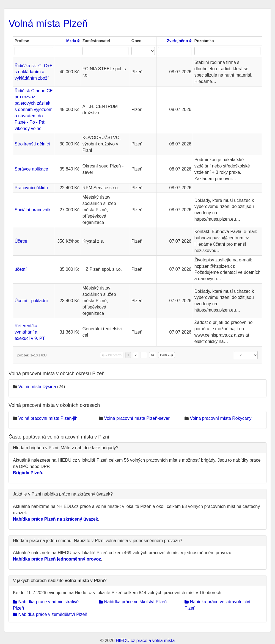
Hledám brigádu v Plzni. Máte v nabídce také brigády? (66, 448)
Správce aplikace (31, 169)
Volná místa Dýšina (37, 387)
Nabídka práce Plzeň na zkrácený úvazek (55, 519)
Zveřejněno (179, 41)
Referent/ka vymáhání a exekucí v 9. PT (30, 332)
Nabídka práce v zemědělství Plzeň (50, 614)
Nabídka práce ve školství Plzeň (133, 602)
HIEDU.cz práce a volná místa (145, 641)
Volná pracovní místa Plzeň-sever (137, 418)
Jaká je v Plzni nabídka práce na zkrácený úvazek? (63, 494)
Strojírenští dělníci (32, 144)
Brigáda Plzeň (28, 473)
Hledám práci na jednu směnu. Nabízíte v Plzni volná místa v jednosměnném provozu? (97, 541)
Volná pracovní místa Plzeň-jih (48, 418)
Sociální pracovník (33, 210)
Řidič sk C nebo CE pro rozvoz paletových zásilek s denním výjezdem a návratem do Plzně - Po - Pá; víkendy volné (34, 110)
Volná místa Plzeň (48, 24)
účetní (21, 269)
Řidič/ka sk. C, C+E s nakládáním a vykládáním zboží (34, 72)
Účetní (21, 241)
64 (153, 355)
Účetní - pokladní (31, 301)
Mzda (73, 41)
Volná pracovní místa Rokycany (221, 418)
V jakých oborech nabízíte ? (60, 581)
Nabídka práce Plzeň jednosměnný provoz (57, 559)
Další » (166, 355)
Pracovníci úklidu (31, 188)
